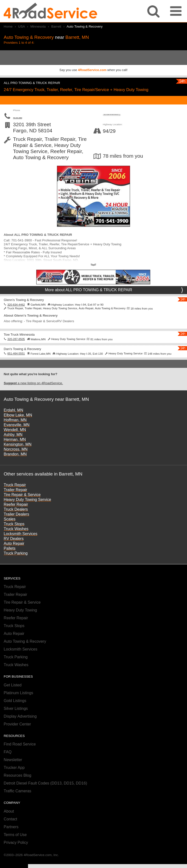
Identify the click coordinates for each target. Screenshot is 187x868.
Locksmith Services (20, 544)
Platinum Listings (18, 704)
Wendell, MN (15, 441)
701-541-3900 (36, 126)
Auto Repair (14, 554)
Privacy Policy (16, 853)
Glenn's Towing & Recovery (33, 310)
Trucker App (14, 779)
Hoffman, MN (15, 431)
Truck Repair (15, 496)
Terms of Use (15, 846)
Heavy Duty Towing (20, 621)
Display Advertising (20, 727)
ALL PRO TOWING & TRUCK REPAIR (45, 82)
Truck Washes (16, 540)
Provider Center (17, 735)
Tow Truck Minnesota (26, 345)
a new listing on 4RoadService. (33, 394)
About (9, 822)
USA (22, 26)
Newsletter (13, 771)
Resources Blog (17, 786)
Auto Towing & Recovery (25, 652)
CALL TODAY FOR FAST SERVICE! (143, 119)
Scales (9, 530)
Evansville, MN (17, 436)
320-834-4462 (16, 315)
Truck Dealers (16, 520)
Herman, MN (15, 450)
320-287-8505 (16, 350)
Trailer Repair (15, 501)
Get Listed (13, 696)
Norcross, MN (16, 460)
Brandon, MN (15, 465)
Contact (10, 830)
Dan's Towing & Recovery (31, 359)
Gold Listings (15, 712)
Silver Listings (16, 719)
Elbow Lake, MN (18, 426)
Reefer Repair (16, 515)
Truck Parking (16, 564)
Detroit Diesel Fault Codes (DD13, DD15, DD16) (45, 794)
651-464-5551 (16, 364)
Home (8, 26)
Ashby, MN (13, 446)
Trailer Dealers (16, 525)
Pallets (9, 559)
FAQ (8, 763)
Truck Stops (14, 535)
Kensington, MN (18, 455)
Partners (11, 838)
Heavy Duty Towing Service (27, 510)
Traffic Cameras (17, 802)
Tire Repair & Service (22, 505)
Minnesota (38, 26)
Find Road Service (20, 755)
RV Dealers (14, 549)
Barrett (56, 26)
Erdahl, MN (13, 421)
